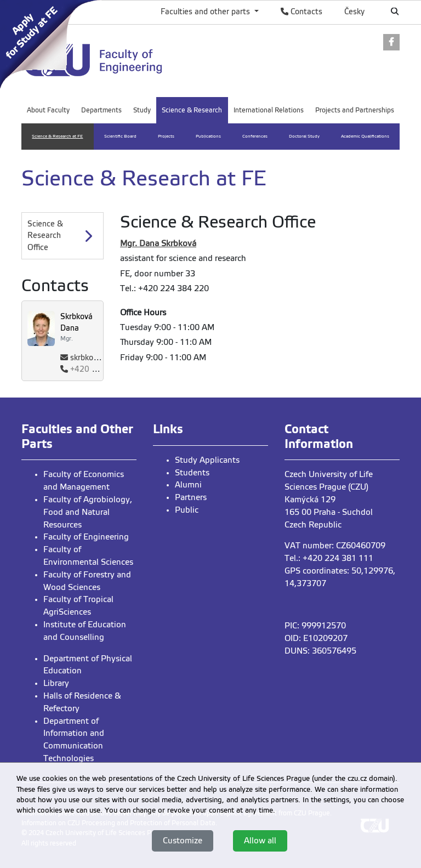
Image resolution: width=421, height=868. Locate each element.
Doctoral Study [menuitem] (304, 136)
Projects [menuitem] (166, 136)
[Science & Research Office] (62, 236)
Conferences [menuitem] (255, 136)
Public (187, 510)
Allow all (260, 841)
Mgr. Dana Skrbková (158, 243)
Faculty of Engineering (86, 537)
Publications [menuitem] (208, 136)
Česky (354, 12)
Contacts (301, 12)
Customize (183, 841)
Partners (191, 497)
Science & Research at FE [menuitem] (57, 136)
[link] (54, 43)
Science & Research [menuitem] (192, 110)
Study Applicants (207, 460)
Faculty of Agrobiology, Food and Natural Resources (88, 512)
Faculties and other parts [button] (206, 12)
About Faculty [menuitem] (48, 110)
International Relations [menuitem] (269, 110)
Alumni (188, 485)
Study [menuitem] (142, 110)
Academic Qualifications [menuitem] (365, 136)
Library (56, 683)
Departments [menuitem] (101, 110)
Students (192, 473)
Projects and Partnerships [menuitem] (355, 110)
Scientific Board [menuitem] (120, 136)
